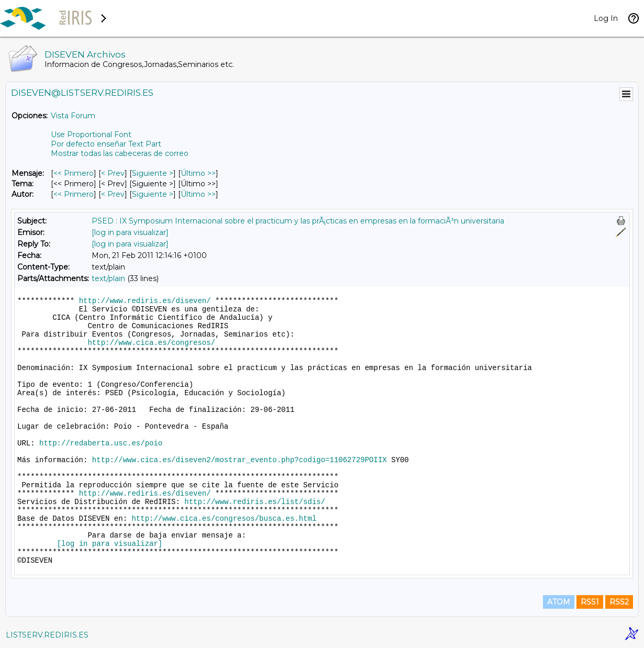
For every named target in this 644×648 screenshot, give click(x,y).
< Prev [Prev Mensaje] (113, 173)
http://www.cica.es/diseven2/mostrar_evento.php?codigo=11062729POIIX (240, 460)
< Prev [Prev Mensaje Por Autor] (113, 194)
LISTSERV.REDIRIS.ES (47, 635)
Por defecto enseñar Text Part (106, 144)
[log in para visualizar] (130, 232)
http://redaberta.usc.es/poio (101, 443)
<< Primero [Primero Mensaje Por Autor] (74, 194)
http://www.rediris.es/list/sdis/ (255, 502)
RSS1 (590, 602)
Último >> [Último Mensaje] (198, 173)
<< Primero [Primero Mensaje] (74, 173)
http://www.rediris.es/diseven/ (145, 301)
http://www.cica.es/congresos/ (151, 343)
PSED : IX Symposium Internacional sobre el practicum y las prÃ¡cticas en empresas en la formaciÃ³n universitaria (298, 221)
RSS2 (619, 602)
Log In (606, 18)
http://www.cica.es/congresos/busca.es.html (224, 519)
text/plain (108, 278)
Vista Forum (73, 116)
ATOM (559, 602)
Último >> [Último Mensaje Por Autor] (198, 194)
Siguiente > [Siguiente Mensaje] (153, 173)
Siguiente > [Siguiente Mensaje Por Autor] (153, 194)
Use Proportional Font (91, 135)
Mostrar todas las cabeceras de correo (120, 153)
